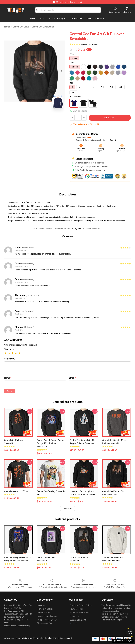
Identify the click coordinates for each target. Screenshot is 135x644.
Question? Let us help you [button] (123, 641)
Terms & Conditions (45, 609)
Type (72, 54)
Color (72, 62)
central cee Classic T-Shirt (16, 491)
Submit (10, 391)
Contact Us (74, 616)
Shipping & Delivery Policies (81, 605)
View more (68, 509)
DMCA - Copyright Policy (47, 616)
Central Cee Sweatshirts (43, 27)
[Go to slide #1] (28, 116)
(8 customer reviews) (90, 44)
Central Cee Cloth (21, 27)
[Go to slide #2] (42, 116)
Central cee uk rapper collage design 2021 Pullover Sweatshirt (51, 443)
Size (71, 83)
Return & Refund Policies (80, 613)
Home (7, 27)
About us (41, 605)
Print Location (76, 97)
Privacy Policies (44, 613)
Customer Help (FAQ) (79, 620)
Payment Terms (76, 609)
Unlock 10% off (130, 633)
